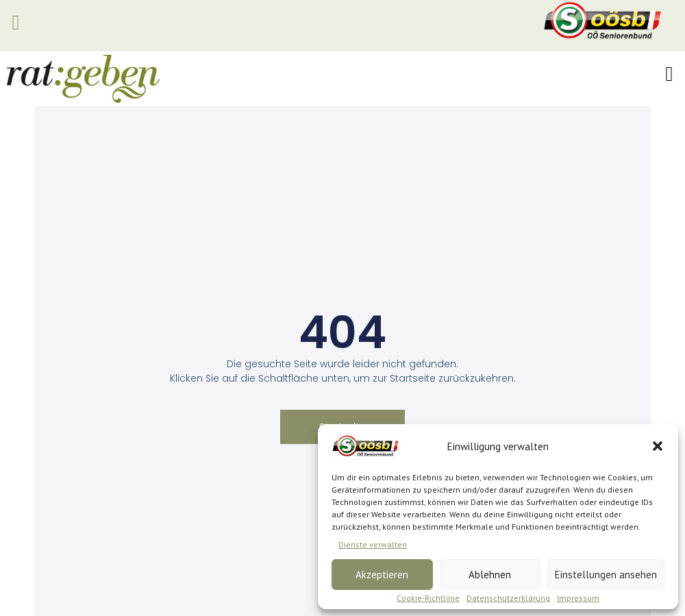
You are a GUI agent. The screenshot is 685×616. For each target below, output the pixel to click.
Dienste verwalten (373, 544)
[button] (658, 446)
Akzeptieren (382, 575)
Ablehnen (490, 575)
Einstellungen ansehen (606, 575)
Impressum (578, 598)
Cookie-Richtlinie (428, 598)
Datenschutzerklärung (508, 598)
